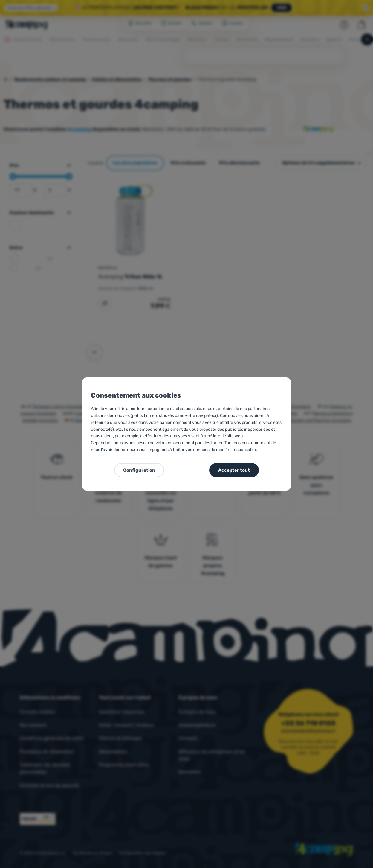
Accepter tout (234, 470)
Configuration (139, 470)
